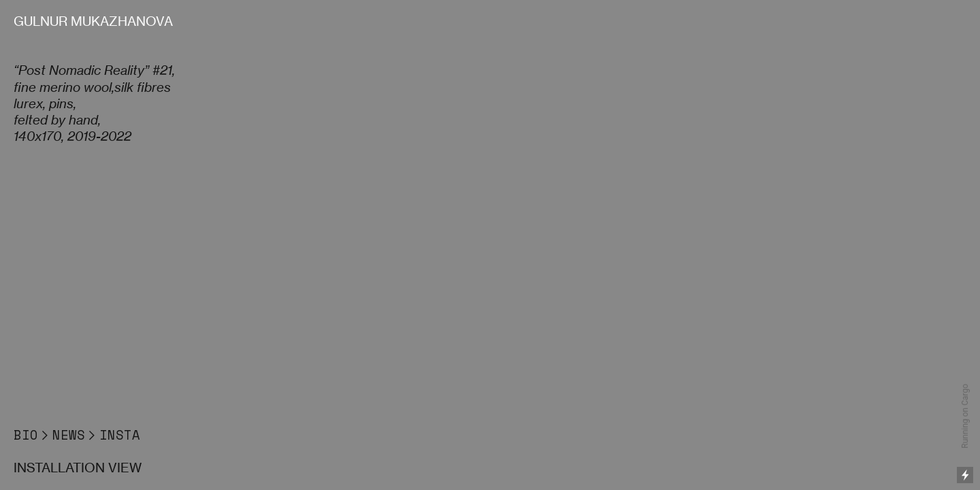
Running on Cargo (965, 416)
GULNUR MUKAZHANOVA (93, 21)
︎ (45, 435)
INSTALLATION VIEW (78, 468)
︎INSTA (113, 435)
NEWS (69, 435)
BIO (26, 435)
